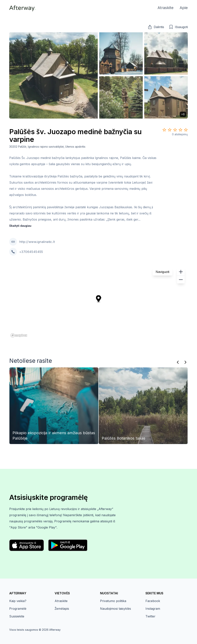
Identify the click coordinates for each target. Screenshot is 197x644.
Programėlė (18, 609)
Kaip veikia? (18, 601)
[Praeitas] (178, 362)
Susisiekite (17, 616)
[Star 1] (164, 130)
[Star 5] (186, 130)
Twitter (150, 616)
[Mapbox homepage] (19, 335)
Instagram (153, 609)
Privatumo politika (113, 601)
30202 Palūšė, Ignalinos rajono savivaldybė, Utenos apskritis (47, 147)
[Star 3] (175, 130)
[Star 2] (170, 130)
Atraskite (61, 601)
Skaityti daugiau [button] (20, 226)
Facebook (153, 601)
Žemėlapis (62, 609)
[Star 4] (180, 130)
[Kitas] (185, 362)
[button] (156, 27)
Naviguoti (162, 272)
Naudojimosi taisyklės (116, 609)
